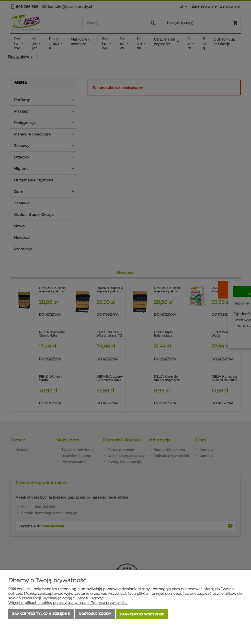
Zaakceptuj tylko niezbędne (41, 615)
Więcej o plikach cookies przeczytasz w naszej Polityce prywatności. (68, 603)
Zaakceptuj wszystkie (142, 615)
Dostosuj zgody (95, 615)
